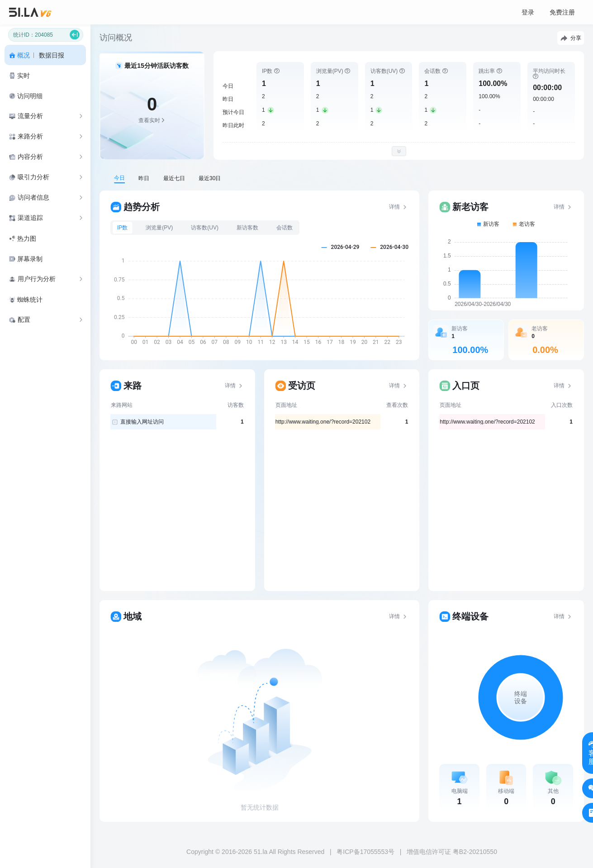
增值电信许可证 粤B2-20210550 (452, 852)
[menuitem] (45, 55)
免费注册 (562, 12)
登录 (528, 12)
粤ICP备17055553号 (365, 852)
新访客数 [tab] (247, 228)
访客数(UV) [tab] (205, 228)
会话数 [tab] (285, 228)
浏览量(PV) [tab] (159, 228)
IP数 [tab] (122, 228)
